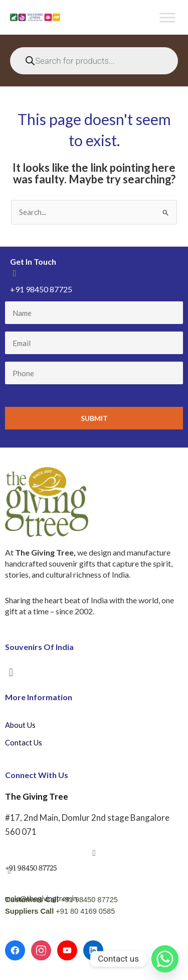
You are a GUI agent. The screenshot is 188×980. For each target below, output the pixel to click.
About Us (20, 725)
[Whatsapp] (165, 959)
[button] (11, 672)
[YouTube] (67, 950)
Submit (94, 418)
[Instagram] (41, 950)
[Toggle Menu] (167, 17)
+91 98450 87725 (89, 900)
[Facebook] (15, 950)
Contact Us (24, 743)
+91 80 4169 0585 (85, 911)
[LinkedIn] (93, 950)
